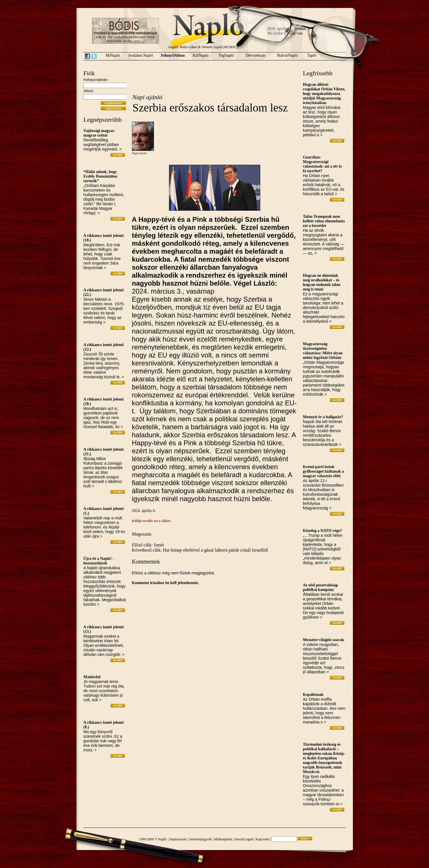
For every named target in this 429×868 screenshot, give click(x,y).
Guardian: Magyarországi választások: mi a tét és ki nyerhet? (323, 164)
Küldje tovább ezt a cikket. (152, 521)
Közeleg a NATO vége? (323, 531)
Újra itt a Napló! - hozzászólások (99, 561)
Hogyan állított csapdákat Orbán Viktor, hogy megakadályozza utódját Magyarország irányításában (324, 94)
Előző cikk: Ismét (148, 545)
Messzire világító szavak (324, 640)
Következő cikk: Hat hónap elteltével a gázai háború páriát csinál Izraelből (200, 550)
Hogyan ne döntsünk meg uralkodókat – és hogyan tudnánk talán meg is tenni (322, 282)
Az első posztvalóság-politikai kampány (321, 587)
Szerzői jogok (244, 839)
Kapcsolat (263, 839)
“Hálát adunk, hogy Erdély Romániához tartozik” (100, 176)
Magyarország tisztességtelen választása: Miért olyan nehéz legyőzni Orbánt (323, 351)
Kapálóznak (313, 695)
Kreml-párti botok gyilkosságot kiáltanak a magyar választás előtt (324, 471)
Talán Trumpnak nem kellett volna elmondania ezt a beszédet (324, 221)
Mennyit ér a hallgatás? (323, 417)
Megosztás (142, 534)
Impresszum (178, 839)
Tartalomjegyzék (200, 839)
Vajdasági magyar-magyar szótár (99, 133)
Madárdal (92, 677)
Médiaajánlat (223, 839)
